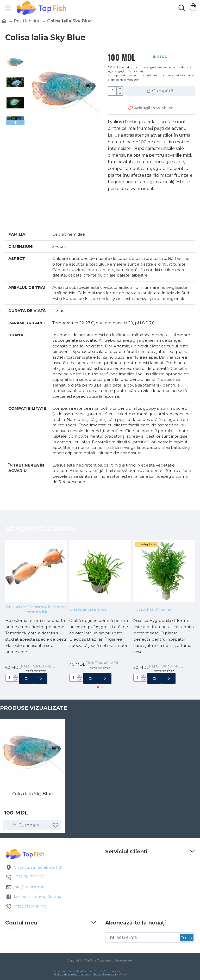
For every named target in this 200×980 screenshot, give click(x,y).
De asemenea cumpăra (41, 529)
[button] (98, 687)
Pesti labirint (27, 21)
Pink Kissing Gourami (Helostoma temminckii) (36, 609)
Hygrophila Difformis (152, 609)
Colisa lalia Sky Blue (33, 794)
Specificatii (24, 217)
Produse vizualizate (34, 708)
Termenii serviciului (106, 974)
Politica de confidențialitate (72, 974)
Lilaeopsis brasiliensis (88, 609)
